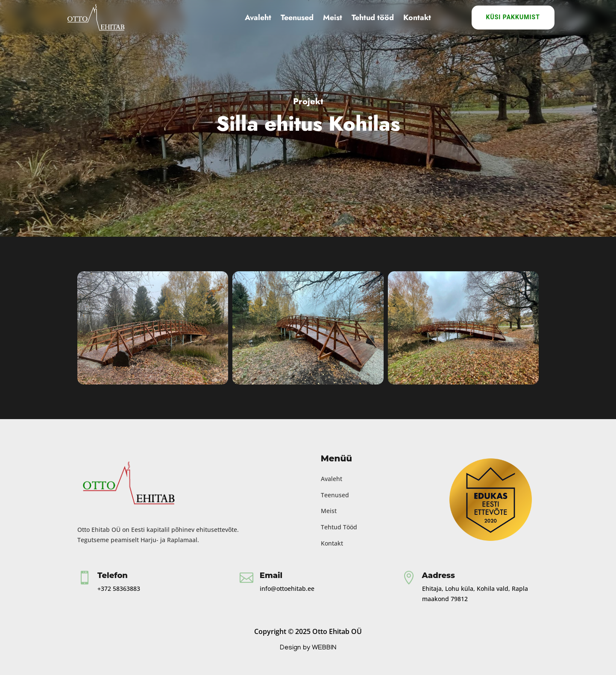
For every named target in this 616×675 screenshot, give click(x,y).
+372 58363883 (119, 588)
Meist (333, 18)
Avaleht (258, 18)
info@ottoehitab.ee (287, 588)
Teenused (297, 18)
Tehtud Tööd (339, 527)
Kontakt (417, 18)
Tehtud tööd (373, 18)
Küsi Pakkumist (513, 17)
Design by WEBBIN (308, 648)
